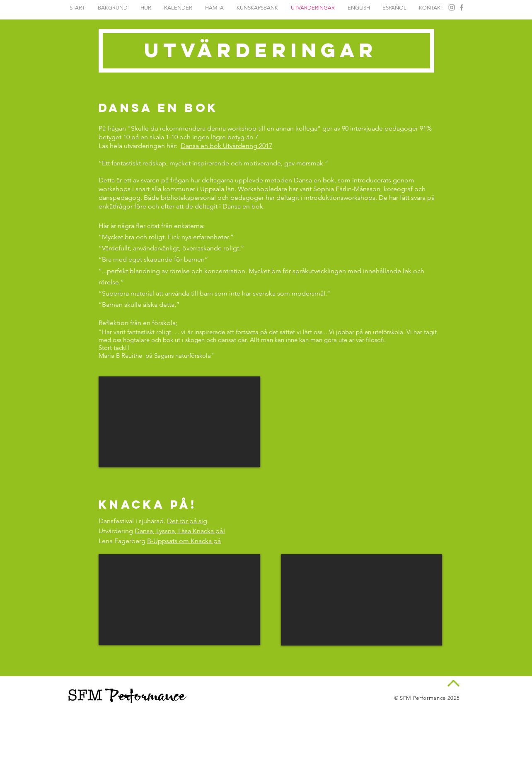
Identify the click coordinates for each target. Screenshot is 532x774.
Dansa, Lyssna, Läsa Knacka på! (180, 531)
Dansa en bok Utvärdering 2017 (226, 146)
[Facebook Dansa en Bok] (462, 7)
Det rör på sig (187, 521)
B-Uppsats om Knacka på (184, 541)
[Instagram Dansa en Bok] (452, 7)
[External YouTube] (179, 422)
